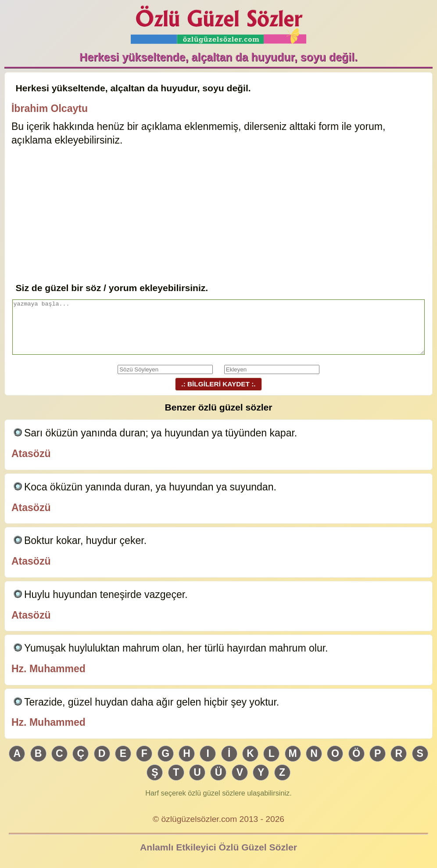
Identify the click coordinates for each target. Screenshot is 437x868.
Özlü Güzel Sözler (218, 22)
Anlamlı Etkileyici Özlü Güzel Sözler (218, 847)
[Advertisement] (218, 215)
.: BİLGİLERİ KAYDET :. (218, 384)
